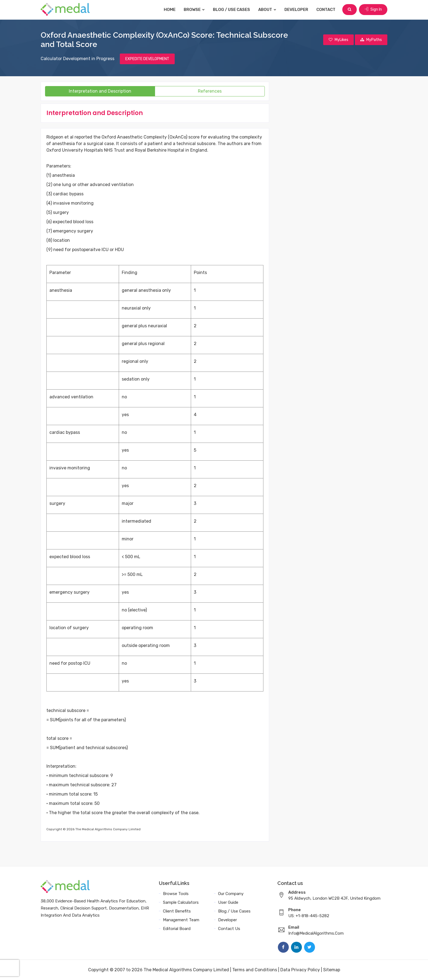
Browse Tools (176, 894)
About (267, 10)
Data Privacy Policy (300, 970)
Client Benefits (177, 911)
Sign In (373, 9)
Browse (194, 10)
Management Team (181, 920)
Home (170, 10)
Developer (296, 10)
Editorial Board (177, 929)
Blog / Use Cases (231, 10)
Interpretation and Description (100, 91)
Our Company (231, 894)
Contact (326, 10)
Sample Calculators (181, 902)
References (210, 91)
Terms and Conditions (255, 970)
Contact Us (229, 929)
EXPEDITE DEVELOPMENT (147, 59)
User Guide (228, 902)
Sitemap (332, 970)
